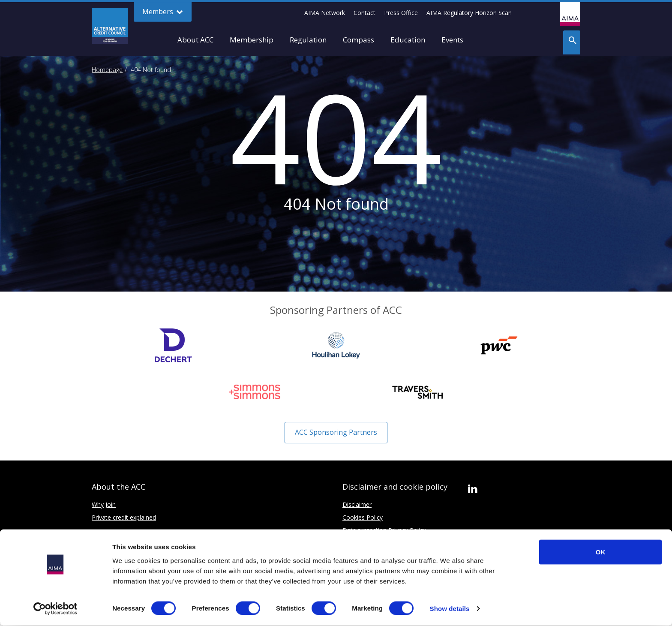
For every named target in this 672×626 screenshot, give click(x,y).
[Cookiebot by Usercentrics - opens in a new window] (55, 609)
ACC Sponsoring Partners (336, 432)
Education (408, 40)
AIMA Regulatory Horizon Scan (469, 13)
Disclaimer (357, 504)
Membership (252, 40)
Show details (450, 609)
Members (163, 12)
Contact (364, 13)
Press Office (401, 13)
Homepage (107, 70)
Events (452, 40)
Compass (358, 40)
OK (601, 552)
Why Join (104, 504)
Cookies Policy (363, 517)
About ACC (195, 40)
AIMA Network (325, 13)
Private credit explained (124, 517)
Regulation (308, 40)
